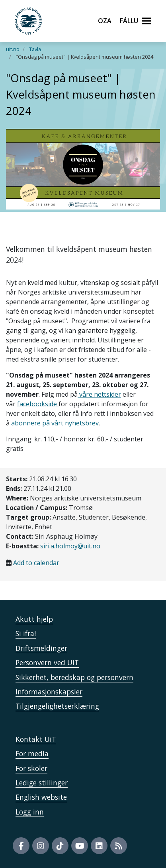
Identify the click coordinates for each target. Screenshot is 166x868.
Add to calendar (36, 563)
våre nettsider (99, 394)
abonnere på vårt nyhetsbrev (55, 423)
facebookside (38, 404)
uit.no (13, 49)
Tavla (35, 49)
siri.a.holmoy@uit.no (70, 546)
